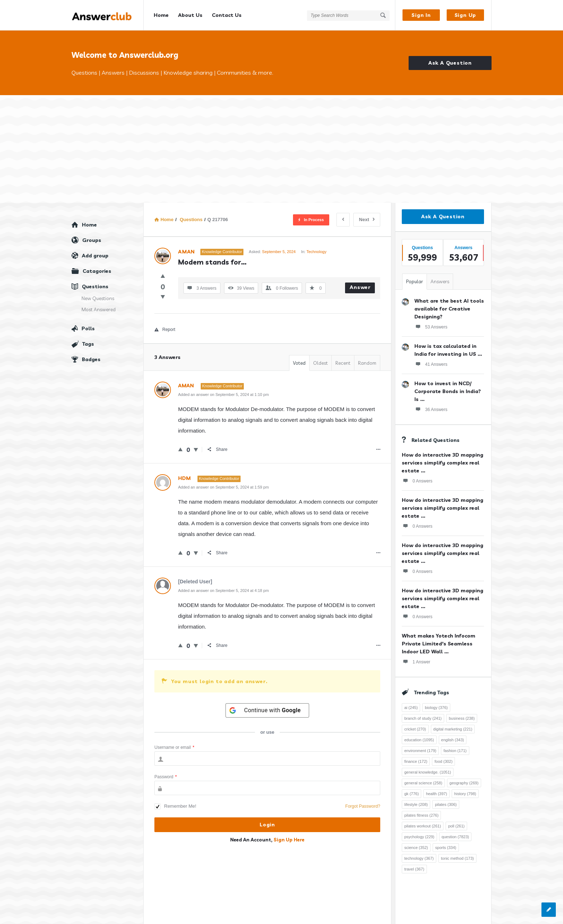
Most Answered (99, 309)
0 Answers (417, 481)
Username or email (174, 747)
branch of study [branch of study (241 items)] (423, 718)
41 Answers (431, 364)
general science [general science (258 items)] (423, 783)
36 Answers (431, 409)
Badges (91, 359)
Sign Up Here (289, 840)
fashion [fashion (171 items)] (455, 751)
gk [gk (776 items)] (411, 794)
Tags (88, 344)
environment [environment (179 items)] (420, 751)
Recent (343, 363)
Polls (88, 328)
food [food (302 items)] (443, 761)
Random (367, 363)
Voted (299, 363)
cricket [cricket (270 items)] (415, 729)
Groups (92, 240)
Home (161, 15)
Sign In (421, 15)
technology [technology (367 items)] (419, 858)
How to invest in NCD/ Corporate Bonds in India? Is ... (448, 391)
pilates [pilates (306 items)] (446, 804)
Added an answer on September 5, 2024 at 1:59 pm (224, 487)
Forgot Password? (363, 806)
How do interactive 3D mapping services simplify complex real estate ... (443, 463)
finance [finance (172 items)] (416, 761)
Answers (440, 281)
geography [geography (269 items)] (464, 783)
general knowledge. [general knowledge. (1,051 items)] (428, 772)
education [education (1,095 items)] (419, 740)
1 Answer (416, 662)
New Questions (98, 298)
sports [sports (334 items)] (446, 848)
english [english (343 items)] (453, 740)
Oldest (320, 363)
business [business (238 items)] (462, 718)
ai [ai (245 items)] (411, 708)
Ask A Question (450, 63)
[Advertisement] (281, 149)
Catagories (97, 271)
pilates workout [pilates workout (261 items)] (423, 826)
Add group (95, 256)
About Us (190, 15)
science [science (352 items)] (416, 848)
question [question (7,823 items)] (455, 837)
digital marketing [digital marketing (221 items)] (453, 729)
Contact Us (227, 15)
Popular (415, 281)
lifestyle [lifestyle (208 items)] (416, 804)
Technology (316, 252)
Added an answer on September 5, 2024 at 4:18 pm (224, 591)
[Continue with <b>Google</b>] (267, 710)
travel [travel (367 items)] (414, 869)
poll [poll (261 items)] (456, 826)
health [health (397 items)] (436, 794)
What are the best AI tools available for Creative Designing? (449, 309)
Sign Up (466, 15)
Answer (360, 287)
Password (166, 777)
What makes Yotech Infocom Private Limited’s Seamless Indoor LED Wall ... (439, 644)
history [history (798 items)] (465, 794)
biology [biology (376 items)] (436, 708)
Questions (95, 286)
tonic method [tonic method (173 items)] (457, 858)
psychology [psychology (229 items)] (419, 837)
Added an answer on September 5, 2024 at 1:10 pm (224, 395)
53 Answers (431, 327)
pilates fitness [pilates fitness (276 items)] (421, 815)
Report (165, 330)
